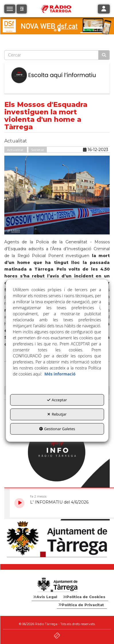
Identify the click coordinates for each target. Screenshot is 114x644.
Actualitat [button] (16, 150)
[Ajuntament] (57, 540)
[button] (22, 9)
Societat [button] (38, 150)
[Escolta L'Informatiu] (57, 75)
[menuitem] (46, 597)
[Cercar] (104, 55)
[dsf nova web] (57, 26)
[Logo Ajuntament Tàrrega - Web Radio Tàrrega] (57, 585)
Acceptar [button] (57, 400)
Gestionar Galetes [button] (57, 429)
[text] (51, 55)
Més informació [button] (60, 374)
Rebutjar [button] (57, 414)
